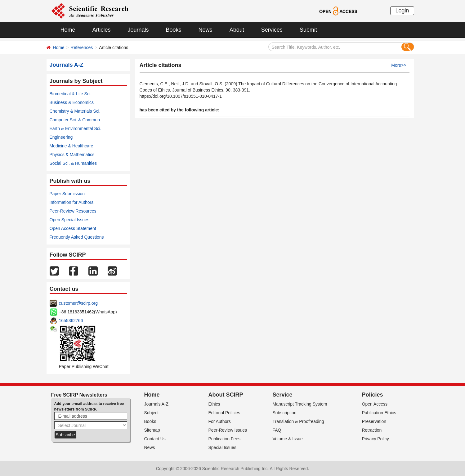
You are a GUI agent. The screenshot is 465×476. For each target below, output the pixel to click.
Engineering (61, 137)
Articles (102, 30)
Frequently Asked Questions (77, 237)
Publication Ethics (379, 413)
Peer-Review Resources (73, 211)
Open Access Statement (73, 228)
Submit (308, 30)
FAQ (277, 430)
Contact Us (155, 439)
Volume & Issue (288, 439)
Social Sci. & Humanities (73, 163)
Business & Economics (72, 102)
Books (174, 30)
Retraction (372, 430)
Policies (373, 395)
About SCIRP (226, 395)
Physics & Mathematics (72, 155)
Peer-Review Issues (228, 430)
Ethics (214, 404)
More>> (399, 65)
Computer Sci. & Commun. (76, 120)
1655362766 (71, 321)
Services (272, 30)
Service (283, 395)
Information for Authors (72, 202)
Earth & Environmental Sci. (76, 128)
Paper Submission (67, 194)
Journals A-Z (156, 404)
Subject (152, 413)
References (82, 47)
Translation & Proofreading (298, 421)
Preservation (374, 421)
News (206, 30)
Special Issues (222, 447)
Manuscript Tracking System (300, 404)
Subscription (285, 413)
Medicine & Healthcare (72, 146)
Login (402, 11)
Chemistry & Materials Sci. (75, 111)
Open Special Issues (69, 220)
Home (68, 30)
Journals (138, 30)
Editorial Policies (224, 413)
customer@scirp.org (78, 303)
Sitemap (152, 430)
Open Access (375, 404)
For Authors (220, 421)
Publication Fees (225, 439)
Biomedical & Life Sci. (71, 94)
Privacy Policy (376, 439)
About (237, 30)
